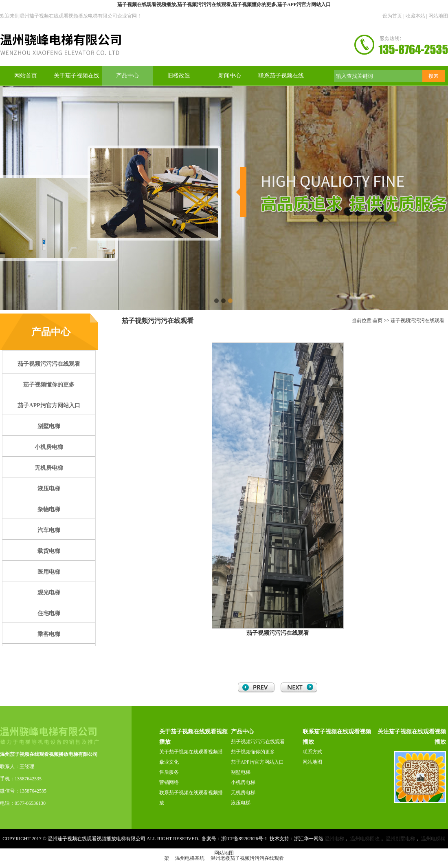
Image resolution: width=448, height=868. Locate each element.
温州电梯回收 (365, 839)
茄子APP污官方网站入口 (257, 762)
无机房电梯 (243, 793)
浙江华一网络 (309, 839)
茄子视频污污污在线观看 (417, 320)
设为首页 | (394, 16)
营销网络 (169, 782)
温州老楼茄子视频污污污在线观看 (247, 858)
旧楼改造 (179, 76)
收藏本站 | (417, 16)
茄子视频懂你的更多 (253, 752)
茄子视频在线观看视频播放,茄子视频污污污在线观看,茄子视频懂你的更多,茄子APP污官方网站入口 (224, 4)
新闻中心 (230, 76)
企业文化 (169, 762)
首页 (378, 320)
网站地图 (438, 16)
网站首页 (26, 76)
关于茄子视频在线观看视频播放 (191, 757)
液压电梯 (241, 803)
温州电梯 (334, 839)
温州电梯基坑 (190, 858)
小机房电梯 (243, 782)
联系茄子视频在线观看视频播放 (191, 798)
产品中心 (127, 76)
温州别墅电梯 (400, 839)
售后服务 (169, 772)
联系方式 (312, 752)
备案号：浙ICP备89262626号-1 (234, 839)
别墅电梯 (241, 772)
